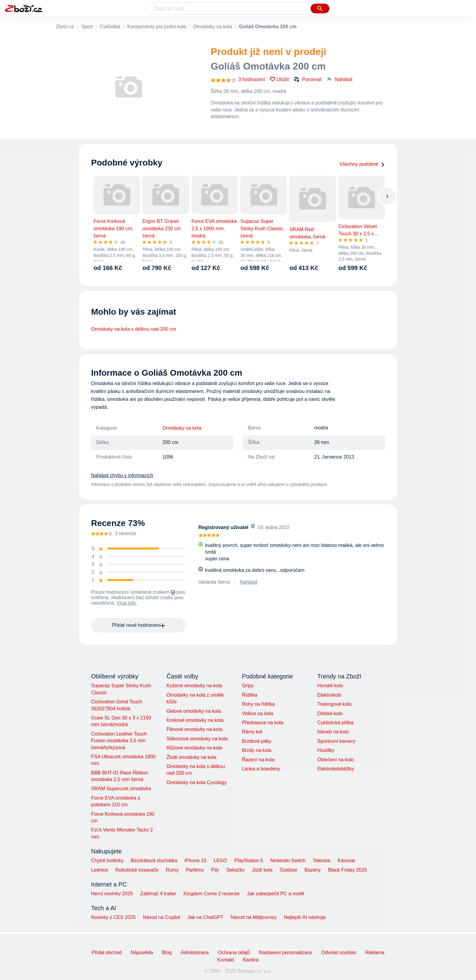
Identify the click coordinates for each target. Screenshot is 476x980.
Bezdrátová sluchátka (154, 860)
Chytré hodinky (107, 860)
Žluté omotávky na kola (191, 757)
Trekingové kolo (334, 704)
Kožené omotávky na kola (194, 686)
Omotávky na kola (212, 27)
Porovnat (308, 79)
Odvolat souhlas (339, 953)
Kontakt (226, 960)
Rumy (172, 870)
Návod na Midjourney (254, 917)
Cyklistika (110, 27)
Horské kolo (330, 686)
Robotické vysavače (137, 870)
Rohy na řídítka (258, 704)
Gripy (248, 686)
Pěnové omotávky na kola (194, 729)
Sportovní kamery (336, 741)
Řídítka (250, 695)
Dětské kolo (330, 714)
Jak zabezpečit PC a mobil (275, 894)
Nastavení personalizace (286, 953)
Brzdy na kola (257, 750)
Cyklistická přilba (335, 723)
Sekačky (235, 870)
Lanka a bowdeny (261, 769)
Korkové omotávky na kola (195, 720)
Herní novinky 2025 (112, 894)
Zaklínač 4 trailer (158, 894)
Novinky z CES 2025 (113, 917)
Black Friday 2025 (348, 870)
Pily (215, 870)
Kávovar (347, 860)
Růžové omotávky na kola (194, 748)
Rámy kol (252, 732)
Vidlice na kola (258, 714)
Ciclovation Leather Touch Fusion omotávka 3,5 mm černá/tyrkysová (119, 741)
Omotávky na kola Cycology (196, 782)
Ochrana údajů (234, 953)
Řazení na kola (258, 760)
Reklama (375, 953)
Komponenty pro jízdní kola (157, 27)
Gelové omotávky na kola (194, 711)
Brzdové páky (257, 741)
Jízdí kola (262, 870)
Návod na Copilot (162, 917)
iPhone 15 (195, 860)
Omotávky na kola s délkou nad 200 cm (134, 329)
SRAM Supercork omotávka (121, 789)
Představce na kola (263, 723)
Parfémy (195, 870)
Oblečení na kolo (335, 760)
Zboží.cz (65, 27)
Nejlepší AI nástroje (305, 917)
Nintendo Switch (288, 860)
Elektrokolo (329, 695)
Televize (321, 860)
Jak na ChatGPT (205, 917)
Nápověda (142, 953)
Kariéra (251, 960)
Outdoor (289, 870)
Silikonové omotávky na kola (197, 739)
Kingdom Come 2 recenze (211, 894)
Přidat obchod (107, 953)
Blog (167, 953)
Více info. (127, 603)
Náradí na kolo (333, 732)
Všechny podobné (362, 164)
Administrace (195, 953)
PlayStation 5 (249, 860)
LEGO (220, 860)
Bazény (313, 870)
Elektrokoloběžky (336, 769)
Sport (87, 27)
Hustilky (326, 750)
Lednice (100, 870)
